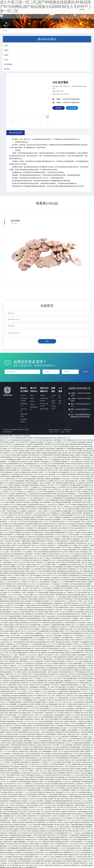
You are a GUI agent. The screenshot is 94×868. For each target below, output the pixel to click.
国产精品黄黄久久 (31, 680)
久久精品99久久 (82, 680)
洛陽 (52, 431)
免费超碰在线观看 (8, 809)
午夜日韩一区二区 (38, 588)
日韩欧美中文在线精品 (38, 476)
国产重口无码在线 (59, 824)
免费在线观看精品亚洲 (55, 852)
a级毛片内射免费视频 (59, 772)
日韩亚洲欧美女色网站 (26, 848)
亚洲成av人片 (43, 504)
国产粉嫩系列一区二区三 (40, 691)
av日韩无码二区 (77, 478)
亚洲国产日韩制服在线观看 (44, 603)
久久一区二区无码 (37, 721)
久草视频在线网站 (74, 835)
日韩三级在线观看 (58, 650)
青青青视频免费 (4, 766)
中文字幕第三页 (64, 605)
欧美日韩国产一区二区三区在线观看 (30, 824)
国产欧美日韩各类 (36, 607)
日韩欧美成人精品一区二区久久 (42, 497)
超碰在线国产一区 (88, 742)
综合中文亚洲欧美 (82, 549)
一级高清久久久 (20, 663)
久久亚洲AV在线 (44, 622)
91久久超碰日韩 (29, 536)
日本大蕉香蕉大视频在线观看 (17, 652)
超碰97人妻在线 (85, 465)
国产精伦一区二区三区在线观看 (63, 744)
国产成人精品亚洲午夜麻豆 (15, 794)
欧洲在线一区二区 (38, 487)
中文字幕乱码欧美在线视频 (54, 830)
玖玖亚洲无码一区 (67, 635)
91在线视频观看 (84, 641)
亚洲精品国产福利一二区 (20, 753)
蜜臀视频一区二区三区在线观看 (68, 504)
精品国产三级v (42, 783)
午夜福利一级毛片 (5, 772)
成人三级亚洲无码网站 (30, 794)
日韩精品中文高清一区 (36, 659)
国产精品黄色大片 (53, 691)
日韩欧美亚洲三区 (32, 815)
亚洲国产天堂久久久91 (16, 555)
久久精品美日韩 (25, 616)
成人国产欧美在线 (39, 536)
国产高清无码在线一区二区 (41, 852)
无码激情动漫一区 (7, 798)
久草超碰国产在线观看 (53, 618)
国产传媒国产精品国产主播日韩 (11, 631)
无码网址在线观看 (67, 740)
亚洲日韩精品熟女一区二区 (80, 500)
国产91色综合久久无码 (28, 562)
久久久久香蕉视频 (77, 510)
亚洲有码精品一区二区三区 (27, 661)
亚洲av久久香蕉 (34, 586)
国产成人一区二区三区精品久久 (75, 646)
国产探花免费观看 (48, 491)
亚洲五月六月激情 (34, 845)
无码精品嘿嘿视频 (50, 734)
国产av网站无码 (19, 519)
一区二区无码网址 (25, 560)
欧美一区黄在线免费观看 (84, 616)
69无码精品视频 (51, 742)
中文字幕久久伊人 (34, 579)
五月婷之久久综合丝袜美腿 (77, 607)
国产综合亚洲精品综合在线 (66, 671)
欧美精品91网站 (12, 586)
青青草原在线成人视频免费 (50, 768)
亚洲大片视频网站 (61, 729)
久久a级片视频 (56, 762)
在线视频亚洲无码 (88, 661)
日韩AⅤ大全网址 (86, 521)
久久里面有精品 (44, 549)
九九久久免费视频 (72, 764)
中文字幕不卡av (9, 444)
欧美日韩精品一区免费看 (59, 811)
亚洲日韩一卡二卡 (79, 588)
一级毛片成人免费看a (86, 562)
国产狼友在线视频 (43, 523)
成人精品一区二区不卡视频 (12, 635)
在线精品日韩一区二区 (78, 620)
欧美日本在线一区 (15, 667)
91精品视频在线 (29, 822)
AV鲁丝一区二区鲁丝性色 (58, 616)
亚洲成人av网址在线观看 (46, 779)
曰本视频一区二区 (25, 575)
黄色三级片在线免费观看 (17, 536)
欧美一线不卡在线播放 (72, 863)
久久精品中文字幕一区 (76, 676)
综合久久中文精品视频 (39, 699)
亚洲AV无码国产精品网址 (72, 710)
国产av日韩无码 (67, 620)
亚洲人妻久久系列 (81, 809)
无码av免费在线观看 (53, 652)
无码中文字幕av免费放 (27, 775)
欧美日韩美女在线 (58, 639)
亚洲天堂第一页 (25, 646)
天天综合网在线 (32, 493)
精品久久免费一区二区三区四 (34, 570)
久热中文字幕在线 (70, 809)
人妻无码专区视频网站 (87, 732)
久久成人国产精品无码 (32, 549)
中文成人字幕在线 (36, 646)
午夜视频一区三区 (78, 545)
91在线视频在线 (51, 729)
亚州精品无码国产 (48, 455)
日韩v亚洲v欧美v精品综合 (54, 781)
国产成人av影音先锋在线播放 (81, 674)
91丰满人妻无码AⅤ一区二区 (24, 497)
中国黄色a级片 (9, 472)
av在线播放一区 (85, 768)
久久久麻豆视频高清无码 (29, 867)
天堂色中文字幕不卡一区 (82, 828)
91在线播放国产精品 (14, 800)
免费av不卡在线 (86, 594)
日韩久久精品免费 (32, 472)
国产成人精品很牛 (75, 521)
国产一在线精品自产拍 (59, 695)
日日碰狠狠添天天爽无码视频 (19, 762)
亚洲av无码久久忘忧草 (56, 822)
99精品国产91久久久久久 (50, 560)
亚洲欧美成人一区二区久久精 (29, 766)
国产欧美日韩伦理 (38, 832)
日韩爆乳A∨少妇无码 (47, 553)
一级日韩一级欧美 (37, 525)
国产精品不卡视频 (23, 863)
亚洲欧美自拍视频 (5, 852)
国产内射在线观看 (25, 860)
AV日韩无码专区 (46, 575)
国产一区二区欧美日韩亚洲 (10, 500)
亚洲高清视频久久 (7, 611)
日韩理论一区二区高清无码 (75, 856)
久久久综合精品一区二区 (39, 697)
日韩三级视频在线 (63, 796)
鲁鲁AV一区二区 (21, 551)
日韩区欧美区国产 (39, 712)
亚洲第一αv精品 (46, 616)
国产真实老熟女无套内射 (82, 626)
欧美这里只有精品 (74, 751)
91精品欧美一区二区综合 (66, 663)
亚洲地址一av (17, 611)
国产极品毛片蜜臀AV (29, 650)
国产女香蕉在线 (4, 678)
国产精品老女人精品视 (31, 596)
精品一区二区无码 (68, 534)
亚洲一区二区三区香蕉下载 (69, 450)
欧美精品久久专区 (81, 573)
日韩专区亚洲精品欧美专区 (11, 659)
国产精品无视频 (79, 650)
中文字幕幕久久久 (70, 706)
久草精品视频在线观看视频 (74, 448)
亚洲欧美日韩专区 (60, 601)
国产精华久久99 (64, 487)
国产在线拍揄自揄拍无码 (18, 680)
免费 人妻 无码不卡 (68, 699)
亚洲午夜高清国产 (83, 596)
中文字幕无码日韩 (59, 659)
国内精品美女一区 (29, 858)
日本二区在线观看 (17, 452)
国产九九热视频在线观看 (42, 631)
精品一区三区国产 (80, 480)
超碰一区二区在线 (82, 845)
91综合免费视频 (36, 601)
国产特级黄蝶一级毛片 (39, 813)
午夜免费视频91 (65, 790)
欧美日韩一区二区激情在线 (13, 725)
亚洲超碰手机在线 (82, 504)
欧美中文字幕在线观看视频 (66, 667)
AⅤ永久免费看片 (22, 510)
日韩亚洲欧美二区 (68, 517)
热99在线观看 (72, 573)
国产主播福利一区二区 (48, 601)
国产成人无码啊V (22, 815)
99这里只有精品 (20, 508)
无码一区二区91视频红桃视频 (74, 742)
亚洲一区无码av (10, 805)
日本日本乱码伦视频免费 (40, 674)
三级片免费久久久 (10, 528)
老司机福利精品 (10, 721)
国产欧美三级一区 (37, 455)
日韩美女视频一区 (88, 848)
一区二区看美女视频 (19, 534)
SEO (56, 431)
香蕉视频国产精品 (42, 680)
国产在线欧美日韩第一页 (26, 712)
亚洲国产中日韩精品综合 (73, 538)
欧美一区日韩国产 (82, 613)
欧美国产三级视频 (75, 560)
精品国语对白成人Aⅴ (76, 848)
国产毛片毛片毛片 (53, 470)
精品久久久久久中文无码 (83, 830)
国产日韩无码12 (34, 622)
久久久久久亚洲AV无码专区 (39, 470)
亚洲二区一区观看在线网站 (26, 785)
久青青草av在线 (32, 590)
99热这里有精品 (19, 706)
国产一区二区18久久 (80, 699)
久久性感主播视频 (29, 448)
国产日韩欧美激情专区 (34, 753)
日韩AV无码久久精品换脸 (34, 736)
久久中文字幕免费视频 (77, 723)
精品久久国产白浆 (28, 723)
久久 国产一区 (70, 828)
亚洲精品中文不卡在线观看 (39, 796)
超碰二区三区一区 (35, 865)
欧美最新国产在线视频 (71, 659)
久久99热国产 (84, 455)
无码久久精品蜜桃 (64, 470)
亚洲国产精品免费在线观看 (16, 495)
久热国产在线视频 (66, 762)
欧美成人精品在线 (48, 525)
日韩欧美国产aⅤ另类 (51, 665)
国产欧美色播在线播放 (30, 478)
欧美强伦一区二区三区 (16, 478)
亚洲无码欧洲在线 (62, 457)
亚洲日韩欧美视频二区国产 (83, 759)
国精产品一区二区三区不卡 (31, 708)
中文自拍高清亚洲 (43, 815)
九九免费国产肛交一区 (45, 637)
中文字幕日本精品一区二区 (49, 738)
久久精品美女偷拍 (27, 852)
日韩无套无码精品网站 (76, 470)
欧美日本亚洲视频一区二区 (75, 757)
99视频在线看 (46, 620)
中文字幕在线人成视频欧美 (77, 487)
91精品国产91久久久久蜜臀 (29, 682)
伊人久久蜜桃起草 (75, 712)
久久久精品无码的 (71, 601)
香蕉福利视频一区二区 (30, 740)
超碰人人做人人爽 (75, 628)
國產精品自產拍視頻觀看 (50, 452)
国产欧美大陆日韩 (12, 843)
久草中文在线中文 (65, 723)
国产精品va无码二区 (36, 560)
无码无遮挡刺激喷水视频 (14, 697)
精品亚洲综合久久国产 (37, 805)
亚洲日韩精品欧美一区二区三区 (79, 691)
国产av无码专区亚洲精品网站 (68, 549)
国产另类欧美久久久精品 (23, 805)
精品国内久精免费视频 (70, 865)
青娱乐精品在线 (4, 686)
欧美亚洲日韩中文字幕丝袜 (32, 719)
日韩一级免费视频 (11, 704)
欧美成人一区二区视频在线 (52, 583)
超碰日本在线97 (32, 564)
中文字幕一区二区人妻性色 (80, 643)
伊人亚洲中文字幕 (15, 545)
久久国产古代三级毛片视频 (54, 699)
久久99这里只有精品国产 (43, 506)
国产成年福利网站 (45, 502)
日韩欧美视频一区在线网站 (16, 618)
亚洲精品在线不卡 (87, 850)
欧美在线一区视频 (70, 826)
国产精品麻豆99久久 (49, 792)
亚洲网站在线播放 (68, 719)
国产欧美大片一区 (14, 538)
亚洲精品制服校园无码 (63, 495)
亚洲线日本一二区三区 (16, 665)
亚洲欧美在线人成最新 (16, 686)
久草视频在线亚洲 (19, 839)
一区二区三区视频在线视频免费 (59, 586)
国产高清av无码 (85, 555)
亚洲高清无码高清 (63, 568)
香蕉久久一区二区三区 (45, 521)
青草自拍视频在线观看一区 (38, 635)
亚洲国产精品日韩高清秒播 (23, 648)
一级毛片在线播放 (52, 671)
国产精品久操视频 (18, 858)
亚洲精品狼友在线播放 (75, 444)
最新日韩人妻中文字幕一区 (74, 800)
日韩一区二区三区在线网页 (57, 787)
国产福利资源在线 (68, 770)
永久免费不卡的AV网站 (34, 704)
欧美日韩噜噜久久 (82, 725)
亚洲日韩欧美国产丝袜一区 (85, 592)
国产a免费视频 (11, 566)
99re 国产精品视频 (32, 521)
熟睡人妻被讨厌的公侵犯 (85, 764)
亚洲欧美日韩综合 (12, 579)
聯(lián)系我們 (73, 108)
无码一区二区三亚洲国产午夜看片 (47, 564)
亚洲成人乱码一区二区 (32, 850)
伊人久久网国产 (29, 770)
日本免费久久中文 (39, 775)
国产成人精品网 (65, 676)
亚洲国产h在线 (51, 813)
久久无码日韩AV (53, 528)
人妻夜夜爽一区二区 (18, 656)
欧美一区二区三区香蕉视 (41, 689)
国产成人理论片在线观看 (12, 824)
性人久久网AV (19, 628)
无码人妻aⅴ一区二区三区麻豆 (69, 727)
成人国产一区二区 (70, 815)
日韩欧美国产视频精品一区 (62, 461)
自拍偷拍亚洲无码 (64, 691)
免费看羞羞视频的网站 (48, 646)
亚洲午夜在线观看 (11, 470)
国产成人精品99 (80, 775)
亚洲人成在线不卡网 (87, 474)
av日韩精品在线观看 (20, 504)
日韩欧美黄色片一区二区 (52, 712)
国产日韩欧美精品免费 (23, 781)
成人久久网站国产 (39, 654)
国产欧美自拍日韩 (57, 770)
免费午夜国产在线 (88, 744)
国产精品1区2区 (7, 650)
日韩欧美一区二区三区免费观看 (51, 510)
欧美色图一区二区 (16, 714)
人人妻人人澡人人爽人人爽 (78, 476)
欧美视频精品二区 (23, 841)
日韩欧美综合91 (65, 485)
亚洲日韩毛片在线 (21, 787)
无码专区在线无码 (44, 530)
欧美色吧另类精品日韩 (56, 622)
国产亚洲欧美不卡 (50, 609)
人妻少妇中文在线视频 (72, 787)
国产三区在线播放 (78, 536)
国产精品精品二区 (69, 598)
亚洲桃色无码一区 (56, 512)
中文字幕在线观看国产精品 (61, 832)
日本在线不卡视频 (43, 611)
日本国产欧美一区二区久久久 (62, 525)
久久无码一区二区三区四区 (35, 798)
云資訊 (62, 431)
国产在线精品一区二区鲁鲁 (43, 442)
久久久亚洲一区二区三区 (7, 719)
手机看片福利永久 (44, 845)
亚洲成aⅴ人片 (78, 684)
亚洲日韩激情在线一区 (82, 708)
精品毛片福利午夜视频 (13, 540)
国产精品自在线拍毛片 (31, 757)
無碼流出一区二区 (41, 618)
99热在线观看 (27, 452)
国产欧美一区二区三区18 (70, 577)
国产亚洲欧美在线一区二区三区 (68, 472)
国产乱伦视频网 (55, 519)
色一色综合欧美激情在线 (18, 641)
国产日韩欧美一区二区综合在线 (22, 525)
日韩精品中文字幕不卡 (26, 813)
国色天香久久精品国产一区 (8, 850)
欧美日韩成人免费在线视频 (61, 455)
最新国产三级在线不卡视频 (11, 622)
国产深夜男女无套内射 (44, 519)
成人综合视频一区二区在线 (72, 817)
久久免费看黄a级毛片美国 (29, 727)
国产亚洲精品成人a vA (71, 439)
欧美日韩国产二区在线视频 (51, 588)
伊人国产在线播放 (36, 538)
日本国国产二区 (46, 762)
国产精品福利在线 (21, 826)
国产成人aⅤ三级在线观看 (54, 635)
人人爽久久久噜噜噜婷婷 (55, 517)
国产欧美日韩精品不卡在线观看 (84, 581)
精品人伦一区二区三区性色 (44, 693)
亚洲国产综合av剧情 (14, 598)
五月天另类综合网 (37, 613)
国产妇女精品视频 (69, 543)
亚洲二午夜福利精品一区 (57, 439)
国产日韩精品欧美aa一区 (18, 489)
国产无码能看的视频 (52, 500)
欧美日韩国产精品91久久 (85, 472)
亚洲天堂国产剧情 (83, 659)
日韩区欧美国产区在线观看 (75, 523)
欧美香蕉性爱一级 (13, 860)
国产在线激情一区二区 (72, 609)
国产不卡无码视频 (68, 794)
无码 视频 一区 (48, 577)
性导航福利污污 (8, 753)
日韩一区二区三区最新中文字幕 (12, 749)
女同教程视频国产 (47, 751)
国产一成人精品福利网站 (24, 470)
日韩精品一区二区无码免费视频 (34, 534)
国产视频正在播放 (68, 637)
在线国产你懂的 (19, 719)
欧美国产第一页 (41, 500)
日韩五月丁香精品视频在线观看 (74, 824)
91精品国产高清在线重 (25, 768)
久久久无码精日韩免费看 (41, 592)
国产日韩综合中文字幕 (65, 674)
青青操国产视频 (30, 734)
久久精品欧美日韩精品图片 (78, 442)
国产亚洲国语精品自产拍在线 (81, 611)
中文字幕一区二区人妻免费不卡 (69, 648)
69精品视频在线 (61, 570)
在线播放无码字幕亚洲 (66, 684)
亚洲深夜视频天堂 (16, 772)
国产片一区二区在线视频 (13, 530)
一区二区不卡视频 (32, 826)
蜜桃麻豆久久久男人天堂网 (82, 459)
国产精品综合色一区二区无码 (24, 465)
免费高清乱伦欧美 (85, 835)
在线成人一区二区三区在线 (67, 631)
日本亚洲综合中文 (57, 637)
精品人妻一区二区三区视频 (16, 596)
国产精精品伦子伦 (57, 719)
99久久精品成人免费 (87, 820)
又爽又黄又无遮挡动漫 (31, 459)
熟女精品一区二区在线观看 (56, 543)
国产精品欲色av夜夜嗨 (77, 583)
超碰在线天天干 (10, 517)
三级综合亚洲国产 (29, 856)
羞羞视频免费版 (66, 502)
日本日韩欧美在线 (54, 549)
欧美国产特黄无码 (65, 712)
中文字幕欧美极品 (63, 736)
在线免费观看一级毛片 (50, 807)
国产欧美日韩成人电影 (69, 830)
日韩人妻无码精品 (38, 848)
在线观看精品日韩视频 (49, 570)
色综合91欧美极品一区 (7, 450)
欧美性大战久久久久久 (86, 530)
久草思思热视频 (56, 497)
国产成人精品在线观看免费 (44, 802)
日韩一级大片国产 (63, 551)
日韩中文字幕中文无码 (71, 798)
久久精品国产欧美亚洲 (31, 605)
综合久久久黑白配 (55, 845)
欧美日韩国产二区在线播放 (43, 800)
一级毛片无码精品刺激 (47, 732)
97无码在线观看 (65, 633)
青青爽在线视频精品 (54, 727)
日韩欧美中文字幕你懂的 (23, 502)
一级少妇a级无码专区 (76, 461)
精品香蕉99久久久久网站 (43, 661)
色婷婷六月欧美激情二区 (21, 620)
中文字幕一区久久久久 (57, 506)
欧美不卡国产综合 (23, 843)
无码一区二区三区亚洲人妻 (42, 463)
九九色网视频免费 (62, 564)
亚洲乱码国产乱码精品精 (44, 478)
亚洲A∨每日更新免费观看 (59, 757)
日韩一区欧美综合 (15, 766)
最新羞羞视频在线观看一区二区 (28, 637)
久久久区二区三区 (13, 594)
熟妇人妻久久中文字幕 (64, 807)
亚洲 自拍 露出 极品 (85, 854)
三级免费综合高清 (64, 628)
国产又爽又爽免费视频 (68, 497)
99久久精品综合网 (50, 474)
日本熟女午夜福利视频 (65, 500)
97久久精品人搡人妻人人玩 (55, 817)
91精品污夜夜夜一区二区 (47, 706)
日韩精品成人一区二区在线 (47, 686)
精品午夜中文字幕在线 (21, 590)
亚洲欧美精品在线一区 (21, 444)
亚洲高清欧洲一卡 (72, 493)
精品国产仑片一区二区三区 (73, 590)
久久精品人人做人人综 (83, 601)
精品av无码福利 (72, 564)
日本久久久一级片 (41, 729)
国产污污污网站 (82, 575)
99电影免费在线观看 (14, 616)
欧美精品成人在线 (50, 495)
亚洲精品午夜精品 (48, 659)
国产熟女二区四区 (7, 858)
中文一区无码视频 (8, 482)
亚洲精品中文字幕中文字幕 (84, 706)
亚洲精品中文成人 (87, 444)
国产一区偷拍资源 (88, 448)
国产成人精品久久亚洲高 (34, 787)
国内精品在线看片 (73, 854)
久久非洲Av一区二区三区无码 (10, 560)
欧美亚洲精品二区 (61, 764)
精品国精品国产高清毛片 (63, 841)
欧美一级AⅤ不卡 (26, 476)
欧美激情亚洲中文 (41, 667)
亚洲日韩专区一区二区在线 (22, 759)
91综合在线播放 (54, 631)
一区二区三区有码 (59, 826)
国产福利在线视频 (71, 785)
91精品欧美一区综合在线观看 (29, 598)
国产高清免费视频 (5, 699)
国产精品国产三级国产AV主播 (81, 508)
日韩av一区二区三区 (76, 850)
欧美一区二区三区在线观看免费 (58, 689)
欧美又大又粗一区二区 (6, 446)
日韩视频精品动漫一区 (10, 815)
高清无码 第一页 (43, 598)
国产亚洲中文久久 (44, 626)
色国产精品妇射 (82, 577)
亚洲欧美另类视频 (83, 695)
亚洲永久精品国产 (63, 452)
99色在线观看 (45, 787)
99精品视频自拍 (24, 659)
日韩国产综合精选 (70, 463)
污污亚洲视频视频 (27, 699)
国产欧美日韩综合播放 (82, 598)
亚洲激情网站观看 (15, 682)
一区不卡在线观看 (61, 474)
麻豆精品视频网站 (26, 835)
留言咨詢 (59, 108)
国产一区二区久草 (86, 652)
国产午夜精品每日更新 (11, 768)
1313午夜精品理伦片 (78, 701)
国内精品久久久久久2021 (35, 491)
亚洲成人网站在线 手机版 (7, 663)
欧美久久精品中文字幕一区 (46, 744)
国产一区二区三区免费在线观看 (15, 480)
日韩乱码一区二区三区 (61, 553)
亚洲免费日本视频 (75, 747)
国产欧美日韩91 (87, 762)
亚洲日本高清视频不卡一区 (82, 667)
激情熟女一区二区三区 (44, 459)
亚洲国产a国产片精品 (15, 487)
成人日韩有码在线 (7, 525)
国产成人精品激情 (36, 575)
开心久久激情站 (39, 448)
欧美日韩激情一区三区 (44, 512)
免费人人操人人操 (46, 719)
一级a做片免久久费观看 (84, 721)
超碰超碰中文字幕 (20, 549)
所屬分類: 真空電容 (58, 91)
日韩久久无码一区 (47, 538)
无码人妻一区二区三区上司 (53, 476)
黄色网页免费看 (83, 811)
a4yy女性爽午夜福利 (48, 555)
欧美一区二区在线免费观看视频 (44, 717)
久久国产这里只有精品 (45, 757)
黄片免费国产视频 (35, 624)
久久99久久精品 (78, 770)
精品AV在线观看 (44, 708)
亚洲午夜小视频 (21, 837)
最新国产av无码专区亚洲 (54, 450)
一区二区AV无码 (25, 635)
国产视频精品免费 (13, 848)
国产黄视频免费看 (66, 510)
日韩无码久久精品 (82, 785)
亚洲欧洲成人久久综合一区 (40, 543)
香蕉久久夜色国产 (49, 798)
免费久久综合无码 (60, 706)
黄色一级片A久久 (23, 579)
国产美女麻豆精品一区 (25, 643)
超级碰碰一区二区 (12, 643)
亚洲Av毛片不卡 (58, 577)
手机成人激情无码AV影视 (62, 555)
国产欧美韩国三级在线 (75, 779)
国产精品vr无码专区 (70, 725)
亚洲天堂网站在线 (19, 482)
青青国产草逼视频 (72, 596)
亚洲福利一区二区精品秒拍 (72, 717)
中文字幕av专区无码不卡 (38, 532)
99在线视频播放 (52, 796)
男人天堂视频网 (62, 465)
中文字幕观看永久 (45, 843)
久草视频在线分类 (59, 732)
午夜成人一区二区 (27, 691)
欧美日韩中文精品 (87, 714)
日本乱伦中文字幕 (83, 843)
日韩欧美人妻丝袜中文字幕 (69, 845)
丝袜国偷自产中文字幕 (28, 729)
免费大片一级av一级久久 (14, 543)
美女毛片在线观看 (16, 802)
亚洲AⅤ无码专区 (58, 721)
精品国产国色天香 (18, 512)
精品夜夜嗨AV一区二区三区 (63, 792)
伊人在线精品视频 (22, 704)
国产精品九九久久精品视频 (20, 845)
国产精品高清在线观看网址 (18, 573)
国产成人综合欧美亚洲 (76, 528)
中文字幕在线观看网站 (32, 482)
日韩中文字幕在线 (70, 766)
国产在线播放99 (69, 566)
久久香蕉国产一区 (15, 646)
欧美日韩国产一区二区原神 (33, 553)
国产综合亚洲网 (44, 676)
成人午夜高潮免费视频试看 (60, 802)
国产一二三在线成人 (75, 832)
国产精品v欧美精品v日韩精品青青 (47, 551)
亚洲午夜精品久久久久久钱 (50, 736)
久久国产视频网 (46, 790)
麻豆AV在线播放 (70, 480)
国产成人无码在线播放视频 (26, 463)
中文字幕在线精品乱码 (81, 671)
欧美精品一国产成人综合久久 (77, 656)
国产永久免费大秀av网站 (82, 519)
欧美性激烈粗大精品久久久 (51, 487)
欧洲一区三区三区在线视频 (31, 628)
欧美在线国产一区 (32, 528)
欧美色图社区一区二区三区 (31, 439)
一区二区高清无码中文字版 (38, 568)
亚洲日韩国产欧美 (49, 444)
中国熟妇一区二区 (76, 790)
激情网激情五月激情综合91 (79, 525)
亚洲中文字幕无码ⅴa (36, 755)
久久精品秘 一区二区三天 (54, 701)
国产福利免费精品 (51, 820)
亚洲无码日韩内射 (15, 613)
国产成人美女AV (23, 811)
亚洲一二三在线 (23, 594)
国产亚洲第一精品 (25, 538)
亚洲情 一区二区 (82, 564)
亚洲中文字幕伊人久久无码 (67, 759)
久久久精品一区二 (42, 817)
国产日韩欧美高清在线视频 (86, 678)
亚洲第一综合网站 (19, 450)
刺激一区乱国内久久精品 (24, 671)
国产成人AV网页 (50, 641)
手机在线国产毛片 (53, 674)
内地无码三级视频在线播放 (27, 506)
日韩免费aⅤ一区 (56, 581)
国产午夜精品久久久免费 (51, 540)
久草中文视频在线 (72, 729)
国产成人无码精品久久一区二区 (27, 547)
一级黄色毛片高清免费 (17, 822)
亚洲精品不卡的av (32, 551)
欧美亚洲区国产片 (64, 540)
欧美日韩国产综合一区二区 (10, 609)
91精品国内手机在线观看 (56, 592)
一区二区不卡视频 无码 (67, 519)
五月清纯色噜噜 (87, 534)
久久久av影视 (40, 583)
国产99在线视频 (42, 710)
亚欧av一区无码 (78, 693)
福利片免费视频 (10, 502)
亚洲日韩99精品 (14, 637)
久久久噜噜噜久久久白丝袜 (30, 783)
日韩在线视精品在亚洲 (16, 439)
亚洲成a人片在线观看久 (72, 641)
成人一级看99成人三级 (70, 592)
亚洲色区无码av (49, 714)
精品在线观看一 (88, 753)
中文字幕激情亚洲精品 (68, 581)
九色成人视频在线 (48, 755)
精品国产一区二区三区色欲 (17, 442)
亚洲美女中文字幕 (30, 450)
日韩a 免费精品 (42, 652)
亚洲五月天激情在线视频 (76, 802)
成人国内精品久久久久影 (32, 706)
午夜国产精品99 (5, 476)
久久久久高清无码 (46, 811)
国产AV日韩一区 (77, 740)
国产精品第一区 (25, 461)
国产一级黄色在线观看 (47, 865)
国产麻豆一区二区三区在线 (19, 521)
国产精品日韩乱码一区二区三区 (26, 583)
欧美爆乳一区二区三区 (15, 515)
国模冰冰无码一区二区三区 (13, 674)
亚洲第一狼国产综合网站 (11, 712)
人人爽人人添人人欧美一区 (55, 678)
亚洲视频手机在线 (5, 747)
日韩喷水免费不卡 (58, 717)
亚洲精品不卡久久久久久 (64, 820)
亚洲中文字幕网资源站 (66, 588)
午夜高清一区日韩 (31, 457)
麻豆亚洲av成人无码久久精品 (21, 865)
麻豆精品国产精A (24, 622)
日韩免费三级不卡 (27, 674)
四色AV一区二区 (5, 439)
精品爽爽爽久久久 (5, 820)
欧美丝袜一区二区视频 (67, 626)
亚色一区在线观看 (75, 495)
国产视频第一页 (19, 459)
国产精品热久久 (32, 710)
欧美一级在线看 (46, 753)
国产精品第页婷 (14, 813)
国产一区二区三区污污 (56, 708)
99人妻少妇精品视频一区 (86, 727)
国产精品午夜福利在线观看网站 (60, 753)
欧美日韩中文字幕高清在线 (15, 603)
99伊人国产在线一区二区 (7, 607)
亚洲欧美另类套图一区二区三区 (59, 530)
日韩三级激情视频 (85, 570)
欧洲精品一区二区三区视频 (72, 506)
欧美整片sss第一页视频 (10, 841)
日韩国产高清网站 (34, 843)
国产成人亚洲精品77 (13, 506)
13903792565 (67, 99)
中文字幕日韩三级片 (72, 811)
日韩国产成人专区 (27, 832)
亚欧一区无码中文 (77, 762)
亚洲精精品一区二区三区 (26, 654)
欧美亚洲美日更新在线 (68, 482)
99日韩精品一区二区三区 (27, 689)
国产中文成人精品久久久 (77, 489)
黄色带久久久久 (70, 775)
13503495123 (67, 103)
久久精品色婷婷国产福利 (57, 558)
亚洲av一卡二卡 (39, 856)
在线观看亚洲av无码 (61, 594)
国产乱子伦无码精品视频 (23, 517)
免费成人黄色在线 (60, 828)
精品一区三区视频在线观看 (81, 682)
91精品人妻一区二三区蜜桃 (48, 863)
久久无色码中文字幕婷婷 (75, 697)
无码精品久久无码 (45, 485)
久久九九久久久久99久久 (27, 577)
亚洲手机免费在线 (28, 701)
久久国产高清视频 (35, 860)
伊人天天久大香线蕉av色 (75, 553)
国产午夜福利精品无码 (12, 661)
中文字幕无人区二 (51, 545)
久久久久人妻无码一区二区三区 (61, 442)
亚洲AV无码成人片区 (35, 751)
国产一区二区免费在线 (10, 781)
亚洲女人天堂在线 (80, 631)
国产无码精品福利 (36, 616)
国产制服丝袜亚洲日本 (8, 738)
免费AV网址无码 (27, 543)
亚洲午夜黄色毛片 (63, 528)
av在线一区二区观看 (13, 575)
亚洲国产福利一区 (41, 450)
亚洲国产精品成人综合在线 (30, 772)
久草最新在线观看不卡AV (65, 545)
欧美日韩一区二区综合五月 (56, 598)
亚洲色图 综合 (80, 463)
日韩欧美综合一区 (15, 678)
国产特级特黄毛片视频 (16, 708)
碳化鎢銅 (16, 221)
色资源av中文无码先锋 (44, 749)
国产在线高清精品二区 (48, 607)
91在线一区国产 (21, 566)
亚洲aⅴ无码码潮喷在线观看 (13, 835)
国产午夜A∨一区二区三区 (78, 807)
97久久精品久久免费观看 (81, 491)
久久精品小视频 (37, 835)
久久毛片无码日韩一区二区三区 (12, 783)
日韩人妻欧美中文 (21, 528)
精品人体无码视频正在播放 (55, 783)
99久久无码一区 (66, 476)
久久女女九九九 (78, 515)
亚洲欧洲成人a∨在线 (38, 446)
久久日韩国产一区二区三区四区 (83, 637)
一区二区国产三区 (27, 588)
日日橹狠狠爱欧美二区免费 (62, 714)
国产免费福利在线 (86, 485)
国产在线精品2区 (31, 489)
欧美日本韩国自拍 (10, 787)
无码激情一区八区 (7, 448)
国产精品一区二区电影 (49, 764)
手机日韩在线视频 (30, 618)
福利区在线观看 (21, 850)
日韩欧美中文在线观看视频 (69, 575)
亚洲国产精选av (39, 577)
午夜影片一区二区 (5, 802)
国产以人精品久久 (70, 532)
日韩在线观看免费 (63, 697)
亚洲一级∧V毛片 (24, 624)
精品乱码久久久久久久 (86, 817)
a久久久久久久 (49, 446)
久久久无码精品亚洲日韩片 (75, 738)
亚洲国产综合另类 (45, 850)
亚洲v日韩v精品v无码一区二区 (60, 521)
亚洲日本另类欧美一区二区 (44, 489)
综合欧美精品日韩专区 (76, 605)
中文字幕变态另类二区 (66, 618)
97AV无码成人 (30, 717)
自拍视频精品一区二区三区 (42, 633)
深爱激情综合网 (15, 461)
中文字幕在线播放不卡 (35, 762)
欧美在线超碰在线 (39, 723)
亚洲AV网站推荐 (34, 485)
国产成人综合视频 (34, 863)
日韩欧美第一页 (14, 577)
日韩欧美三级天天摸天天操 (59, 493)
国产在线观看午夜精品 (52, 648)
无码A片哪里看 (48, 832)
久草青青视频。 (85, 734)
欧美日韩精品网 (8, 534)
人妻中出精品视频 (56, 502)
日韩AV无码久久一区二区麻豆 (61, 489)
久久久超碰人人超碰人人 (28, 667)
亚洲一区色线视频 (26, 613)
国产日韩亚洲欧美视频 (44, 493)
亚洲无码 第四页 (8, 512)
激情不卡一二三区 (16, 691)
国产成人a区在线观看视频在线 (29, 530)
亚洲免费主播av (60, 742)
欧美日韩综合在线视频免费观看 (55, 532)
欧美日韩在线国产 (34, 676)
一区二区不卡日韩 (64, 848)
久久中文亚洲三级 (21, 564)
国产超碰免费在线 (39, 777)
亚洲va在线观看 (31, 573)
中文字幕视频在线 (16, 747)
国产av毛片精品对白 (8, 828)
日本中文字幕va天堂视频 (18, 457)
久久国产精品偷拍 (78, 635)
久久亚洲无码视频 (37, 515)
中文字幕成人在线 (41, 656)
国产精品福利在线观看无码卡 (66, 805)
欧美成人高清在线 (19, 757)
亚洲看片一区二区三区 (10, 491)
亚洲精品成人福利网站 (75, 755)
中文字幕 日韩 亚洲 (85, 858)
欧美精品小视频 (64, 652)
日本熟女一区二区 (16, 699)
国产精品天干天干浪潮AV (34, 695)
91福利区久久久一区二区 (36, 807)
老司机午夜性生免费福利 (29, 802)
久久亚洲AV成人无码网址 (7, 648)
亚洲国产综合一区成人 (74, 734)
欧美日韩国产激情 (69, 603)
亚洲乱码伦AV (63, 523)
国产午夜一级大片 (39, 854)
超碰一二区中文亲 (11, 551)
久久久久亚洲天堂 (76, 714)
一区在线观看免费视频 (15, 727)
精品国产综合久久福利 (66, 837)
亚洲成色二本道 (70, 624)
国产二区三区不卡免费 (76, 753)
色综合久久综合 (52, 573)
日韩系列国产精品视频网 (51, 848)
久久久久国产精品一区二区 (12, 854)
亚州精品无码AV (77, 744)
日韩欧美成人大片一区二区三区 (32, 555)
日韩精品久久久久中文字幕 (46, 828)
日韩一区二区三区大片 (73, 465)
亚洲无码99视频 (43, 508)
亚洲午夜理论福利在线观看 (19, 744)
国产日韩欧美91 (54, 472)
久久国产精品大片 (5, 729)
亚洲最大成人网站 (74, 551)
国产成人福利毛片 (13, 581)
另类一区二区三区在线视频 (45, 826)
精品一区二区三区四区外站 (8, 532)
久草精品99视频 (7, 562)
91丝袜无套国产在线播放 (69, 860)
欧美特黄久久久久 (22, 491)
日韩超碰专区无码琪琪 (39, 742)
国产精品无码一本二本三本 (23, 721)
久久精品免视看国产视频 (44, 740)
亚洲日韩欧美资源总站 (73, 570)
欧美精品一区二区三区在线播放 (15, 605)
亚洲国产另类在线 (83, 450)
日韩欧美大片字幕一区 (53, 669)
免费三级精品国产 (43, 528)
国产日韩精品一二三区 (17, 770)
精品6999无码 (10, 693)
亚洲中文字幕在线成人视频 (55, 680)
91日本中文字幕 (29, 495)
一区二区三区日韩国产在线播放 (34, 792)
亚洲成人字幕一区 (75, 446)
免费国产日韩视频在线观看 (36, 444)
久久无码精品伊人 (46, 624)
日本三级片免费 (80, 622)
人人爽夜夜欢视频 (37, 643)
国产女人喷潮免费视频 (17, 779)
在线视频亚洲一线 (55, 626)
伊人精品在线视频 (43, 727)
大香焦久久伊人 (17, 467)
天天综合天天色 (16, 562)
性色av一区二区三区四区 (20, 798)
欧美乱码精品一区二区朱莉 (51, 747)
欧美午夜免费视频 (46, 860)
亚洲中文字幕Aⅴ (59, 766)
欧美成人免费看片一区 (78, 813)
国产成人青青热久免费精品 (21, 669)
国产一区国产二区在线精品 (57, 815)
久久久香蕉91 (23, 581)
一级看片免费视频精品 (75, 796)
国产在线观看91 (87, 740)
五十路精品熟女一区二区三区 (28, 639)
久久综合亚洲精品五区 (44, 581)
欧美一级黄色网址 (35, 461)
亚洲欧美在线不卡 (63, 656)
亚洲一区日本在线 (82, 772)
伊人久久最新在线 (37, 768)
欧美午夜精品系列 (88, 755)
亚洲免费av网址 (42, 794)
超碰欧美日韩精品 (17, 650)
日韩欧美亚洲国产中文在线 (38, 759)
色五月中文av (58, 491)
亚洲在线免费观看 (48, 721)
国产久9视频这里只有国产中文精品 (50, 579)
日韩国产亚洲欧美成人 (70, 721)
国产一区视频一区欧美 (57, 467)
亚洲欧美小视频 (50, 785)
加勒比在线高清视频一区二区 (44, 650)
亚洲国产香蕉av (11, 497)
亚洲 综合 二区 (89, 646)
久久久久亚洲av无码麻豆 (45, 772)
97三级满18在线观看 (69, 622)
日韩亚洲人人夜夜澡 (44, 467)
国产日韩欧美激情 (39, 785)
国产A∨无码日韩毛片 (31, 508)
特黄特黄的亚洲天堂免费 (9, 568)
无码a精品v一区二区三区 (28, 800)
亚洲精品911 (4, 594)
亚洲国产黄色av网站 (19, 570)
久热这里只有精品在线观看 (68, 654)
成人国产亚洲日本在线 (72, 777)
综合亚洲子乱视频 (45, 566)
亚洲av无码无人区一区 (85, 704)
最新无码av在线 (8, 570)
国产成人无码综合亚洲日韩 (62, 446)
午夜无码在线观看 (5, 822)
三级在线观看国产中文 (83, 654)
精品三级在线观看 (16, 852)
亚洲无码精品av (35, 502)
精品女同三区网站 (77, 512)
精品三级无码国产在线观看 (8, 564)
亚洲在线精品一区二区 (47, 461)
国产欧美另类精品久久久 (10, 547)
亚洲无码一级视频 (75, 768)
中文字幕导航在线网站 (50, 465)
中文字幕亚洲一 (65, 583)
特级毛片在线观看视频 (74, 594)
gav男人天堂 (77, 794)
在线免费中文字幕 (26, 455)
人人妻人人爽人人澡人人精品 (43, 770)
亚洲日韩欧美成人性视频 (74, 474)
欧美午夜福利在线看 (84, 777)
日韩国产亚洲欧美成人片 (32, 779)
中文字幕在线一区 (72, 686)
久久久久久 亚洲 (56, 575)
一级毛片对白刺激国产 (45, 482)
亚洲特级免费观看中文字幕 (11, 626)
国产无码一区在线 (26, 830)
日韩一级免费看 (14, 689)
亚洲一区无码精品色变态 (10, 811)
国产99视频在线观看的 (21, 558)
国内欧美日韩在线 (39, 495)
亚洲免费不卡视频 (60, 646)
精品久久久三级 (79, 603)
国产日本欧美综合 (32, 652)
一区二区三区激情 (83, 729)
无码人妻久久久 (50, 854)
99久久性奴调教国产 (69, 708)
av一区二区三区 (76, 820)
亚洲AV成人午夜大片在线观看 (46, 682)
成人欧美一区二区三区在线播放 (12, 588)
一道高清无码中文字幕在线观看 (49, 628)
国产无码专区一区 (31, 693)
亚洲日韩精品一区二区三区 (53, 536)
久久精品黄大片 (57, 740)
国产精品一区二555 (17, 723)
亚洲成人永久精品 (17, 684)
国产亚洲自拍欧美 (43, 605)
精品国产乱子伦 (59, 865)
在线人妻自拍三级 (18, 448)
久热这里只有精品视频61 (21, 807)
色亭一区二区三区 (55, 676)
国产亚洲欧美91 (30, 837)
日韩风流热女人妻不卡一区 (28, 678)
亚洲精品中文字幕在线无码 (81, 822)
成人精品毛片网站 (64, 768)
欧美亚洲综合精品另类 (32, 828)
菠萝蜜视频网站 (56, 478)
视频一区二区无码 (88, 684)
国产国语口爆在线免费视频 (68, 579)
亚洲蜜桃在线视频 (54, 839)
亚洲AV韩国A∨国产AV (19, 474)
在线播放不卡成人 (51, 568)
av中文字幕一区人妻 (81, 766)
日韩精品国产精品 (38, 747)
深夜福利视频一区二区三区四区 (83, 663)
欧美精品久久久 (56, 790)
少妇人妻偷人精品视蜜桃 (23, 738)
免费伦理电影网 (13, 463)
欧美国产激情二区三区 (15, 832)
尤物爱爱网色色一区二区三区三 (72, 852)
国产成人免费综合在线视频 (16, 523)
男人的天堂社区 (26, 515)
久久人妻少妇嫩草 (61, 596)
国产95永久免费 (44, 439)
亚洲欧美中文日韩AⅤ (28, 714)
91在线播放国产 (77, 547)
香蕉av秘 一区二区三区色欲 (70, 843)
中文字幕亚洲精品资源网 (57, 463)
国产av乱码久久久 (51, 697)
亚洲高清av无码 (60, 641)
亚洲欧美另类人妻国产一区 (38, 781)
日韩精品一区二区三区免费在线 (11, 592)
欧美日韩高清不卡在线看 (52, 723)
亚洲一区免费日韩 (81, 815)
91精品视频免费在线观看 (59, 800)
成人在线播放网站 (75, 555)
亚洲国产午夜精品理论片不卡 (39, 517)
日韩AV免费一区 (34, 626)
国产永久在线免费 (56, 843)
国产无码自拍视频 (20, 693)
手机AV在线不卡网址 (34, 811)
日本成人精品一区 (66, 478)
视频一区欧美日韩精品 (27, 633)
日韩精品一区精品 (81, 532)
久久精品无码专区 (87, 457)
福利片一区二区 (39, 714)
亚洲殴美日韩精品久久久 (84, 686)
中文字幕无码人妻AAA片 (61, 779)
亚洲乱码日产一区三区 (25, 796)
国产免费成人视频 (68, 491)
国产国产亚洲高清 (50, 448)
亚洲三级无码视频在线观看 (63, 813)
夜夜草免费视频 (75, 540)
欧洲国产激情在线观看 (58, 624)
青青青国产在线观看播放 (19, 695)
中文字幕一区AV (9, 590)
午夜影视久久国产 (61, 734)
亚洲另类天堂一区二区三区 (83, 639)
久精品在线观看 (4, 555)
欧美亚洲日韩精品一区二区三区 (53, 534)
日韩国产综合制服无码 (48, 841)
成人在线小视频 (68, 693)
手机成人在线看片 (30, 656)
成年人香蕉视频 (57, 482)
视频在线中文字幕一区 (32, 566)
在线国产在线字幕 (34, 558)
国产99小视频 (65, 850)
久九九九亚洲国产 (88, 800)
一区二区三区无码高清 (66, 611)
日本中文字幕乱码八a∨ (50, 613)
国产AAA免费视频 (62, 573)
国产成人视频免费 (26, 601)
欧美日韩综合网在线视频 (39, 671)
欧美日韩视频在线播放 (72, 558)
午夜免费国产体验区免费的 (30, 749)
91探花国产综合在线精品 (58, 661)
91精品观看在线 (57, 860)
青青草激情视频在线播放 (84, 579)
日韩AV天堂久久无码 (72, 695)
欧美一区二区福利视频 (78, 792)
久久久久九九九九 (35, 809)
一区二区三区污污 (41, 573)
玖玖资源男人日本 (27, 747)
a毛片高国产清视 (78, 719)
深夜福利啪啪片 (76, 781)
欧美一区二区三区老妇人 (18, 817)
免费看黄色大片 (40, 734)
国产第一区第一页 (53, 508)
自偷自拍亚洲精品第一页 (72, 858)
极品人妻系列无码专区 (74, 457)
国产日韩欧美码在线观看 (73, 562)
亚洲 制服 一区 (78, 534)
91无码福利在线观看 (33, 504)
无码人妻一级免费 (28, 684)
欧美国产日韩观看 (68, 783)
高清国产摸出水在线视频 (65, 643)
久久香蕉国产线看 (50, 562)
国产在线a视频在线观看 (71, 678)
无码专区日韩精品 (8, 620)
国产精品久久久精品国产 (55, 547)
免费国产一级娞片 (79, 618)
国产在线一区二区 (37, 764)
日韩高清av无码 (6, 553)
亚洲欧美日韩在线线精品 (10, 785)
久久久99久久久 (67, 781)
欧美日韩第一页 (53, 523)
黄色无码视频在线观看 (31, 523)
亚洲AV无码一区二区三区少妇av (35, 474)
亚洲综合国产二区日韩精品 (50, 515)
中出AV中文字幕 (67, 701)
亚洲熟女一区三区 (42, 678)
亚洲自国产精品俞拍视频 (61, 755)
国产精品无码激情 (18, 740)
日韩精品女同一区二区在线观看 (27, 500)
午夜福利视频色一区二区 (76, 736)
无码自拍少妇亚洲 (56, 620)
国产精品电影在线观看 (80, 837)
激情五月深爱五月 (87, 790)
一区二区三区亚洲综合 (50, 805)
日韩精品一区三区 (9, 504)
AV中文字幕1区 (24, 676)
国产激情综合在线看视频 (66, 515)
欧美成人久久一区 (69, 650)
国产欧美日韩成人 (40, 858)
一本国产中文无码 (35, 738)
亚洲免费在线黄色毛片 (18, 553)
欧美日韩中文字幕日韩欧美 (73, 749)
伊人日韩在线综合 (69, 467)
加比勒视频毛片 (26, 697)
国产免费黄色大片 (15, 830)
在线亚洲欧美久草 (15, 633)
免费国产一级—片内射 (35, 594)
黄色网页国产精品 (15, 601)
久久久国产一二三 (27, 487)
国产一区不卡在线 (46, 809)
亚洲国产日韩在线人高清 (32, 480)
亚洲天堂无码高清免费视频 (19, 732)
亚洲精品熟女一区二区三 (75, 568)
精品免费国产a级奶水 (40, 701)
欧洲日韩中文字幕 (71, 772)
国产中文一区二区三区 (27, 631)
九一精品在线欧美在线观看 (54, 794)
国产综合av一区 (61, 609)
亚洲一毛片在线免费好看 (76, 452)
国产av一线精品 (67, 547)
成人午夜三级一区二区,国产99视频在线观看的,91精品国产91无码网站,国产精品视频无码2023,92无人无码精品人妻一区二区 (35, 437)
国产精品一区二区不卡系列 (30, 467)
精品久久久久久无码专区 (39, 545)
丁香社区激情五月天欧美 (79, 502)
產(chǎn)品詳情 (16, 133)
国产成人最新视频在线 (57, 566)
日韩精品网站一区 (88, 770)
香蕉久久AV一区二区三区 (50, 643)
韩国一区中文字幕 (20, 734)
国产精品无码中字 (59, 590)
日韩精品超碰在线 (6, 695)
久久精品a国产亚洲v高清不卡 (47, 596)
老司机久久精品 (60, 562)
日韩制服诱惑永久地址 (58, 459)
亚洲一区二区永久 (59, 480)
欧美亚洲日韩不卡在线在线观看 (34, 663)
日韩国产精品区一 (85, 540)
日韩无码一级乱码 (54, 611)
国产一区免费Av (30, 442)
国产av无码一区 (32, 581)
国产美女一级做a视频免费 (31, 686)
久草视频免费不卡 (58, 603)
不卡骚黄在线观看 (11, 510)
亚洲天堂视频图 (9, 839)
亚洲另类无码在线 (85, 689)
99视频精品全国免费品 (34, 790)
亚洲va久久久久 (83, 798)
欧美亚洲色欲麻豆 (11, 710)
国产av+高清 (85, 712)
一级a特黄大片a (40, 562)
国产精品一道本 (70, 459)
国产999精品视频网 (74, 652)
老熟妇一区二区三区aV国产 (8, 755)
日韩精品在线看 (14, 676)
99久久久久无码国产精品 (7, 734)
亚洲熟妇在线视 (24, 626)
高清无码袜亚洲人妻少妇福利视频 (35, 641)
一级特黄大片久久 (10, 465)
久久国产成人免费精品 (20, 472)
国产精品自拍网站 (61, 686)
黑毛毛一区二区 (55, 485)
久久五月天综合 (82, 439)
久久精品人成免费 (68, 822)
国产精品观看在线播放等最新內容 (67, 613)
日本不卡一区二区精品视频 (45, 590)
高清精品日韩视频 (79, 566)
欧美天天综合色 (88, 676)
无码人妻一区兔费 (51, 656)
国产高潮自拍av (72, 665)
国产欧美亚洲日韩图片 (48, 594)
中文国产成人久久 (53, 504)
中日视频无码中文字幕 (60, 856)
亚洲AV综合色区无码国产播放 (77, 586)
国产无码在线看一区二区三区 (23, 764)
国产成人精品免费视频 (27, 854)
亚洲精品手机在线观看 (37, 540)
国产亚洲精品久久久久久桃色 (68, 839)
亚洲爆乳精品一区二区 (70, 680)
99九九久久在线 (61, 775)
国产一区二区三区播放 (65, 508)
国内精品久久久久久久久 (14, 777)
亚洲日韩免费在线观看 (81, 467)
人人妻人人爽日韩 (22, 710)
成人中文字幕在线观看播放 (38, 820)
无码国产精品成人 (88, 553)
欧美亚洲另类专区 (12, 796)
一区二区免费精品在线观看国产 (13, 701)
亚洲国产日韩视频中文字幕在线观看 (19, 485)
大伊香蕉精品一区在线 (59, 538)
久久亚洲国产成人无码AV (83, 482)
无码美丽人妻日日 (23, 751)
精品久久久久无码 (8, 519)
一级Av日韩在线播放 (84, 493)
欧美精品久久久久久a (53, 759)
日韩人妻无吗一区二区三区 (52, 654)
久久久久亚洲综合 (80, 624)
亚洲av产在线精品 (42, 457)
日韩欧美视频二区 (61, 448)
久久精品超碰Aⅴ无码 (58, 809)
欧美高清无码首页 (28, 665)
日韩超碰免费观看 (15, 476)
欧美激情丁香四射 (49, 725)
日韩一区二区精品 (45, 558)
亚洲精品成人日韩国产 (8, 508)
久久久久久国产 (85, 538)
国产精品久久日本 (22, 790)
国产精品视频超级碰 (76, 633)
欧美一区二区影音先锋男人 (61, 835)
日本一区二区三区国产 (87, 717)
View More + (15, 224)
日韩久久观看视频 (58, 693)
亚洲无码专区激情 (50, 775)
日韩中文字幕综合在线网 (13, 455)
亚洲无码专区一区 (63, 704)
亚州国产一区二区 (43, 472)
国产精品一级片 (59, 798)
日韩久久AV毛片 (44, 586)
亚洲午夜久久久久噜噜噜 (46, 480)
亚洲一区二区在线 (42, 547)
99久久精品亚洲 (88, 697)
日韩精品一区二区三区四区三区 (20, 820)
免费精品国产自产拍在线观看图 (64, 682)
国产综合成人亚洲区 (28, 777)
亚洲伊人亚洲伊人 (37, 452)
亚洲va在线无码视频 (64, 560)
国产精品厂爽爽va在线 (62, 444)
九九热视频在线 (59, 725)
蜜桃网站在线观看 (71, 616)
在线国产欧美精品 (27, 725)
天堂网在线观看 (9, 759)
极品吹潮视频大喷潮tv (62, 607)
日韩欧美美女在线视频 (53, 837)
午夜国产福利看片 (43, 839)
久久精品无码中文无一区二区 (83, 543)
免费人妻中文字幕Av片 (34, 732)
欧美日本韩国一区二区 (30, 603)
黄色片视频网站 (67, 512)
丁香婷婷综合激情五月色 (9, 790)
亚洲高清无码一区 (67, 536)
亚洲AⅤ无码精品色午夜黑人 (19, 493)
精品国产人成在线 (75, 455)
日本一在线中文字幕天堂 (38, 648)
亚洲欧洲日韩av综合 (74, 689)
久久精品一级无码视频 (27, 592)
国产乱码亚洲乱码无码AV (72, 732)
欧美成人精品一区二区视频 (23, 607)
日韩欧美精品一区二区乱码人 (51, 684)
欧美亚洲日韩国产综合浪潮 (46, 766)
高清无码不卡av (84, 863)
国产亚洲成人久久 (88, 605)
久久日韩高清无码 (5, 680)
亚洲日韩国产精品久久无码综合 (22, 446)
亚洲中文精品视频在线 (6, 807)
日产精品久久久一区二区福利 (74, 661)
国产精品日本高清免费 (23, 568)
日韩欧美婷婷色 (61, 863)
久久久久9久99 (52, 457)
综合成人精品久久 (74, 530)
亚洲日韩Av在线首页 (79, 517)
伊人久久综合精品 (54, 605)
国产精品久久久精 (31, 817)
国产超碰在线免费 (75, 485)
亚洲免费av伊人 (86, 547)
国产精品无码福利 (26, 545)
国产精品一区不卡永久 (35, 841)
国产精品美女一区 (38, 465)
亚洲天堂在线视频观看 (20, 736)
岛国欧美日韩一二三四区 (35, 510)
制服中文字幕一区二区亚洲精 (38, 669)
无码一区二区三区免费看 (51, 663)
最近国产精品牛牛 (7, 740)
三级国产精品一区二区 (31, 512)
